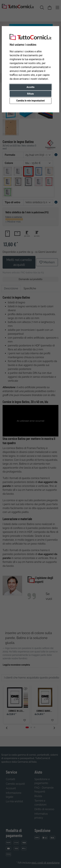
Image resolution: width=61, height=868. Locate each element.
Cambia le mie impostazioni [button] (30, 101)
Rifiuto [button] (31, 94)
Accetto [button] (30, 87)
